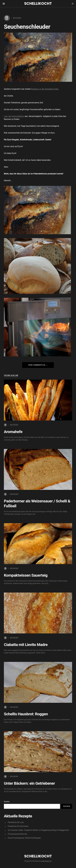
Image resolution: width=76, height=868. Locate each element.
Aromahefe (13, 432)
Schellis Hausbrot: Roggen (26, 714)
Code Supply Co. (46, 861)
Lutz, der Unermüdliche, (14, 116)
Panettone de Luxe (16, 822)
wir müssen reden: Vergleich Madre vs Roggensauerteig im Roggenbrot (38, 830)
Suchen (7, 802)
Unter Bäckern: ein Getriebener (29, 783)
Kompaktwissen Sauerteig (26, 575)
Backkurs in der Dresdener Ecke (45, 89)
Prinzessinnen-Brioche (17, 834)
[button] (73, 4)
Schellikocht (38, 4)
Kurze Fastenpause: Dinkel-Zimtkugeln (24, 838)
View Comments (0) (37, 365)
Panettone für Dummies (18, 826)
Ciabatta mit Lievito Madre (26, 645)
